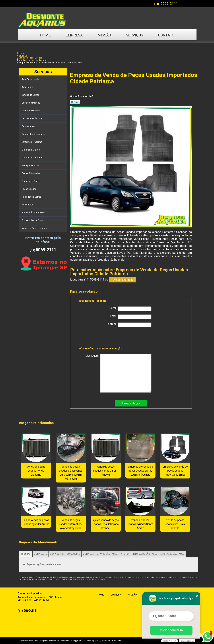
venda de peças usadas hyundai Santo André (140, 524)
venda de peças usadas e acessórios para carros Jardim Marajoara (71, 473)
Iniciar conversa (171, 630)
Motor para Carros (31, 150)
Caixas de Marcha (31, 111)
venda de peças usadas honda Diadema (36, 471)
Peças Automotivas (32, 173)
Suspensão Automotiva (34, 213)
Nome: (131, 309)
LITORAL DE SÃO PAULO (145, 554)
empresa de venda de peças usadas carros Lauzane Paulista (140, 471)
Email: (131, 317)
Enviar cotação (131, 403)
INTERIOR (125, 554)
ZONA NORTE (57, 554)
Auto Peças (28, 87)
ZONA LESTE (40, 554)
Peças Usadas (29, 189)
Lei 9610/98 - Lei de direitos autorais (90, 579)
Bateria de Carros (31, 95)
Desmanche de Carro (33, 118)
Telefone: (129, 325)
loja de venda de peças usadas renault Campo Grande (106, 524)
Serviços (135, 35)
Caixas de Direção (31, 103)
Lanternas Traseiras (32, 142)
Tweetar (75, 102)
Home (45, 35)
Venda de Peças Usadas (34, 228)
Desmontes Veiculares (34, 134)
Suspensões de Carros (33, 220)
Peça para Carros (31, 166)
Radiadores (28, 205)
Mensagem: (118, 373)
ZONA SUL (88, 554)
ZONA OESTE (73, 554)
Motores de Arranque (33, 158)
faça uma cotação (123, 280)
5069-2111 (169, 4)
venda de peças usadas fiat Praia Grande (175, 524)
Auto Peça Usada (31, 79)
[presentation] (102, 338)
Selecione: (26, 554)
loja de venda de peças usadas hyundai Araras (36, 522)
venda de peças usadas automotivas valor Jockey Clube (71, 524)
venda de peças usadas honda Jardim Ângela (106, 471)
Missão (104, 35)
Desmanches (29, 126)
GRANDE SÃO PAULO (107, 554)
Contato (166, 35)
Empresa (74, 35)
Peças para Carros (31, 181)
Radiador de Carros (32, 197)
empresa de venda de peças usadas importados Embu (175, 471)
